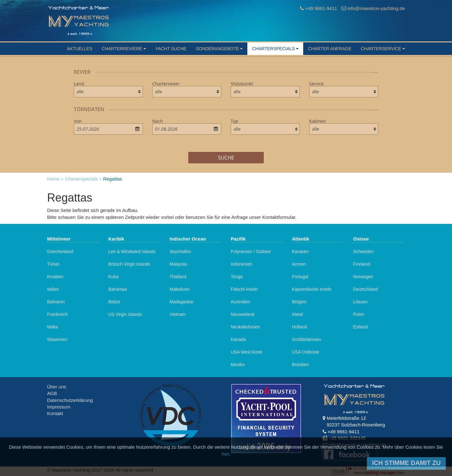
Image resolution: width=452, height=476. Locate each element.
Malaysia (178, 264)
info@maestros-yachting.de (376, 8)
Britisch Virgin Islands (129, 264)
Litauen (360, 302)
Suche (226, 158)
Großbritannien (307, 339)
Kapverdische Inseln (312, 289)
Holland (299, 327)
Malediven (180, 289)
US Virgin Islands (125, 314)
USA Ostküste (306, 352)
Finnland (362, 264)
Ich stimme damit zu (406, 463)
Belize (114, 302)
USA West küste (247, 352)
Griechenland (60, 252)
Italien (53, 289)
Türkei (53, 264)
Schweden (363, 252)
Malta (52, 327)
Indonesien (242, 264)
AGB (52, 393)
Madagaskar (182, 302)
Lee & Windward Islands (132, 252)
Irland (297, 314)
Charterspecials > (83, 179)
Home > (55, 179)
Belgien (299, 302)
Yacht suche (171, 49)
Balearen (56, 302)
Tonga (237, 277)
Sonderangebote (219, 49)
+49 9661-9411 (321, 8)
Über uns (57, 387)
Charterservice (383, 49)
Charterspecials (275, 49)
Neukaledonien (245, 327)
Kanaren (300, 252)
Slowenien (57, 339)
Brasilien (300, 365)
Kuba (113, 277)
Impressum (59, 407)
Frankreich (57, 314)
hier (225, 454)
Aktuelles (80, 49)
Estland (361, 327)
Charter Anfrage (330, 49)
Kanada (238, 339)
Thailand (178, 277)
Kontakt (55, 413)
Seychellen (180, 252)
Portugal (300, 277)
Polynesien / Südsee (251, 252)
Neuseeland (242, 314)
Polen (359, 314)
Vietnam (178, 314)
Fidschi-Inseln (244, 289)
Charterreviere (124, 49)
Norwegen (363, 277)
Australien (240, 302)
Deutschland (365, 289)
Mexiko (238, 365)
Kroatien (55, 277)
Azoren (299, 264)
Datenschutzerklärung (70, 400)
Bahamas (118, 289)
